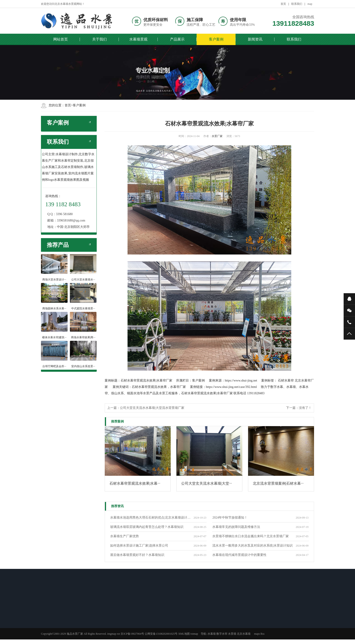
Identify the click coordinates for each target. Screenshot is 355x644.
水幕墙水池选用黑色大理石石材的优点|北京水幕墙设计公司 (152, 518)
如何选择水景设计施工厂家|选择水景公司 (139, 546)
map (310, 4)
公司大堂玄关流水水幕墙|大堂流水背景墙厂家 (152, 408)
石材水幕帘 (286, 381)
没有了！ (305, 408)
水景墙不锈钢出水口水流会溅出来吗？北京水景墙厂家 (251, 536)
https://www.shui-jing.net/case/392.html (231, 387)
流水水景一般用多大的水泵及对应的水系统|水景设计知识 (252, 546)
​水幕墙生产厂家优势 (124, 536)
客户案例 (216, 39)
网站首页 (61, 39)
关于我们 (99, 39)
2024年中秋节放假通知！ (230, 518)
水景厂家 (217, 136)
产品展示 (177, 39)
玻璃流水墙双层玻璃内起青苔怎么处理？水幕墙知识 (147, 527)
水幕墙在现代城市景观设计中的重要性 (239, 555)
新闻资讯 (255, 39)
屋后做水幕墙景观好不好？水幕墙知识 (137, 555)
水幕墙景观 (138, 39)
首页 (283, 4)
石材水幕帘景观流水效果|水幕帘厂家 (146, 381)
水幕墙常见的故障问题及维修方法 (236, 527)
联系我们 (297, 4)
